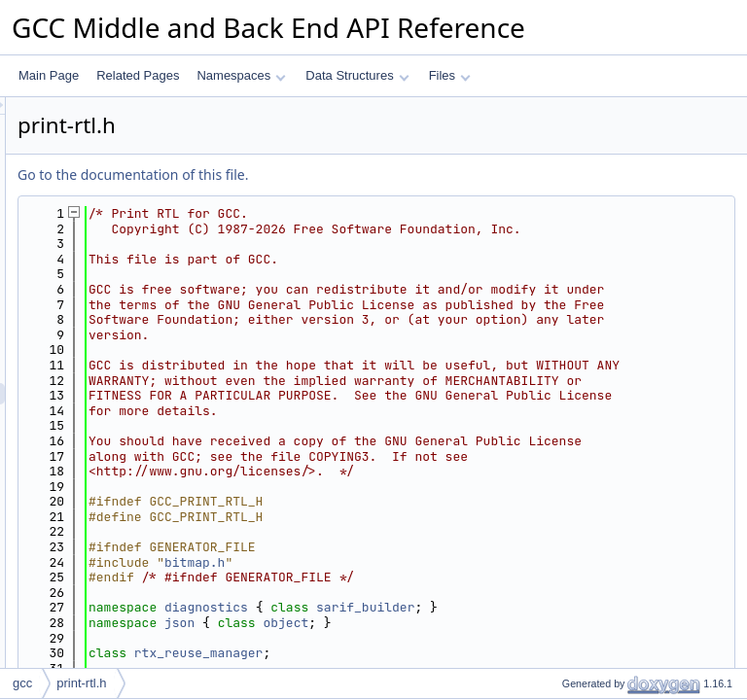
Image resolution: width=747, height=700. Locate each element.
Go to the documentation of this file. (376, 175)
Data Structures (357, 75)
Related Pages (138, 75)
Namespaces (241, 75)
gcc (22, 683)
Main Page (49, 75)
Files (450, 75)
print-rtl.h (81, 683)
